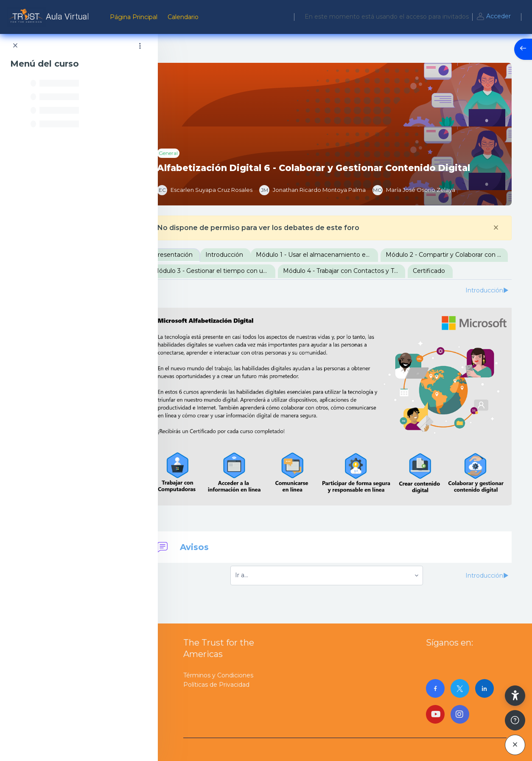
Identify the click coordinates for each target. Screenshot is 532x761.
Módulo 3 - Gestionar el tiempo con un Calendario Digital (375, 271)
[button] (515, 696)
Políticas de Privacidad (216, 684)
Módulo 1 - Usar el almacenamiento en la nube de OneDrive (348, 255)
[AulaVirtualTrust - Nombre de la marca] (50, 17)
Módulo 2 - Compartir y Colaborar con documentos (246, 271)
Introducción (256, 255)
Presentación (204, 255)
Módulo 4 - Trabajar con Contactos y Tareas (246, 287)
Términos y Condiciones (218, 674)
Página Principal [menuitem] (134, 17)
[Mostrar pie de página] (515, 720)
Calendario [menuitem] (183, 17)
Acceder (493, 17)
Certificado (330, 287)
